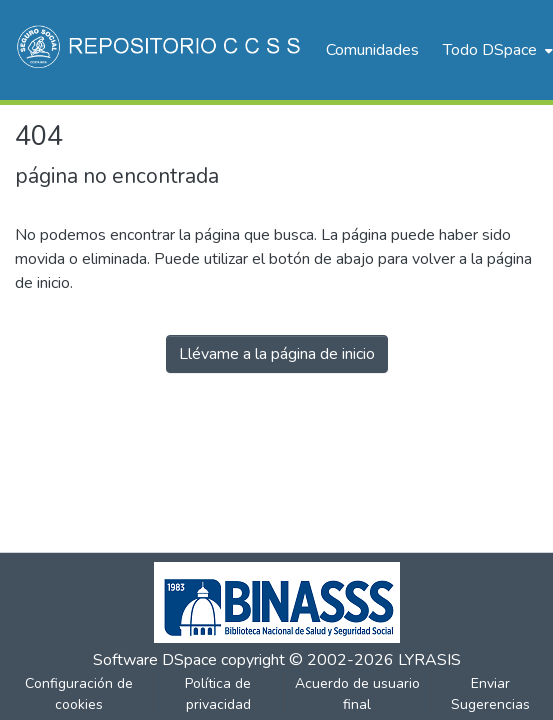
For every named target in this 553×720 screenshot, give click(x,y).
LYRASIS (429, 660)
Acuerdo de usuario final (357, 694)
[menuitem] (496, 50)
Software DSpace (155, 660)
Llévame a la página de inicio (277, 354)
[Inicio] (160, 50)
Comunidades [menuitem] (372, 50)
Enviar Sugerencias (490, 694)
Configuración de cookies (79, 694)
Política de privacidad (218, 694)
